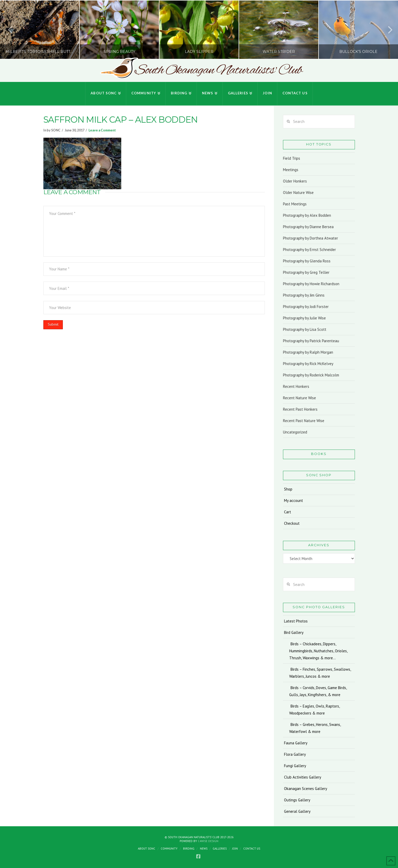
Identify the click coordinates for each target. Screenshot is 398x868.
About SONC (147, 849)
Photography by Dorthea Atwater (311, 238)
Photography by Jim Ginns (304, 295)
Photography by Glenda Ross (307, 261)
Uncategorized (295, 432)
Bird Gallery (294, 632)
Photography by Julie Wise (304, 318)
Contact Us (252, 849)
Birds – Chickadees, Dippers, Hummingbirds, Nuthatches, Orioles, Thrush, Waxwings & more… (318, 651)
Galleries (220, 849)
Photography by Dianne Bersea (308, 227)
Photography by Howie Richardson (311, 284)
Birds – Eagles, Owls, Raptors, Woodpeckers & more (314, 710)
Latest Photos (296, 621)
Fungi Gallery (295, 766)
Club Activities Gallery (303, 777)
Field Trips (292, 158)
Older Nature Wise (298, 192)
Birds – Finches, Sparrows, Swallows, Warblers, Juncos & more (320, 673)
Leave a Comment (102, 130)
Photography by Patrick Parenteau (311, 341)
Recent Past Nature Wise (304, 421)
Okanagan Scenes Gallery (306, 789)
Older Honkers (295, 181)
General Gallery (297, 811)
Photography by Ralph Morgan (308, 352)
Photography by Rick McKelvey (308, 364)
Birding (189, 849)
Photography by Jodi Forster (306, 307)
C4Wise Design (208, 841)
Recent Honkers (296, 386)
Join (235, 849)
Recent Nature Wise (299, 398)
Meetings (291, 170)
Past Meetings (295, 204)
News (204, 849)
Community (169, 849)
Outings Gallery (297, 800)
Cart (288, 512)
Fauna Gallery (296, 743)
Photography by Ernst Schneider (309, 250)
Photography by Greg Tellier (306, 272)
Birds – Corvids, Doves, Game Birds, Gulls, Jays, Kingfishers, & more (318, 691)
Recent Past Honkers (300, 409)
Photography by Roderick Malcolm (311, 375)
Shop (288, 489)
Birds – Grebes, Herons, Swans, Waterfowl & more (315, 728)
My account (294, 500)
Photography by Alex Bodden (307, 215)
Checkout (292, 523)
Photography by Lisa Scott (305, 329)
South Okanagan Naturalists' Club (218, 71)
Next (387, 30)
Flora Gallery (295, 754)
